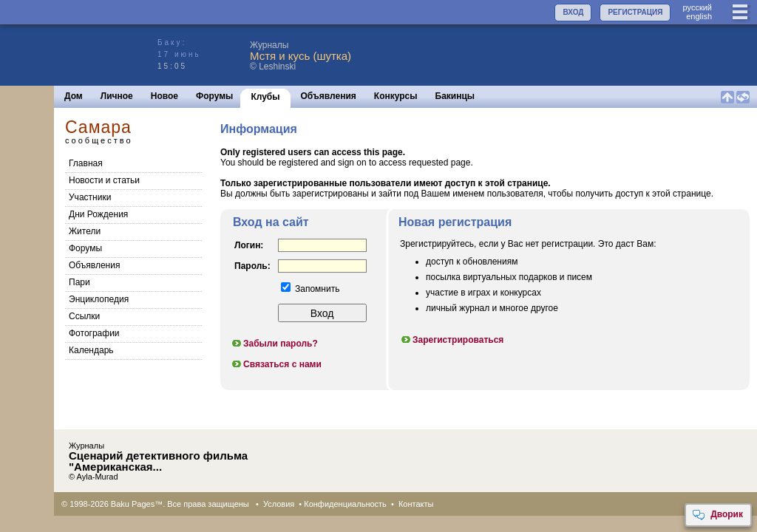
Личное (117, 96)
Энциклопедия (99, 299)
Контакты (416, 504)
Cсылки (84, 316)
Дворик (717, 515)
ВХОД (573, 12)
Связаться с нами (276, 364)
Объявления (329, 96)
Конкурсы (396, 96)
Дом (74, 96)
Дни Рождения (98, 214)
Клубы (265, 97)
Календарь (91, 350)
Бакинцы (455, 96)
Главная (86, 163)
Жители (85, 231)
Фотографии (94, 333)
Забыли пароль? (274, 344)
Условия (279, 504)
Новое (164, 96)
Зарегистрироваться (452, 340)
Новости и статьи (104, 180)
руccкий (697, 7)
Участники (90, 197)
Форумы (214, 96)
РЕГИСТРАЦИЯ (635, 12)
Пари (79, 282)
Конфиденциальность (345, 504)
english (699, 16)
